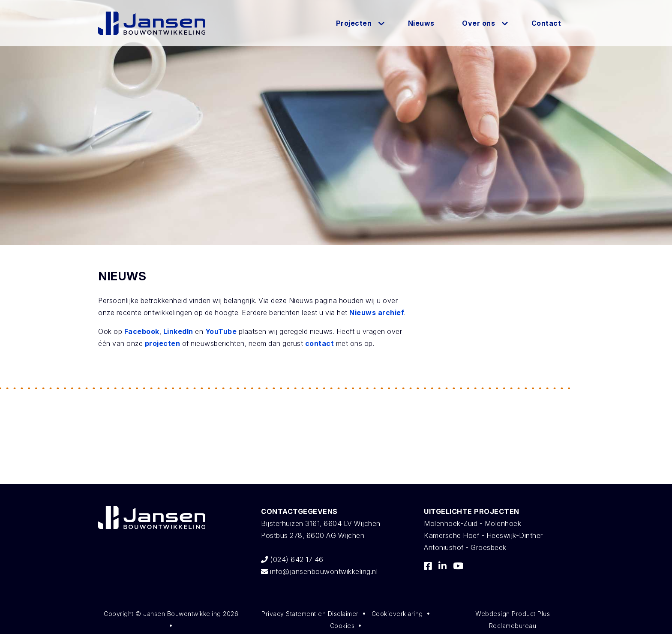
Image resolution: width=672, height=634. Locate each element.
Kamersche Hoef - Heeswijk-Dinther (483, 535)
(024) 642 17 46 (292, 559)
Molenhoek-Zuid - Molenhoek (472, 523)
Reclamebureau (513, 626)
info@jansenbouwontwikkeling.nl (319, 571)
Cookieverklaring (397, 614)
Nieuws (421, 23)
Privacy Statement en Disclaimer (310, 614)
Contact (546, 23)
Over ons (478, 23)
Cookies (342, 626)
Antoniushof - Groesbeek (465, 547)
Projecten (354, 23)
